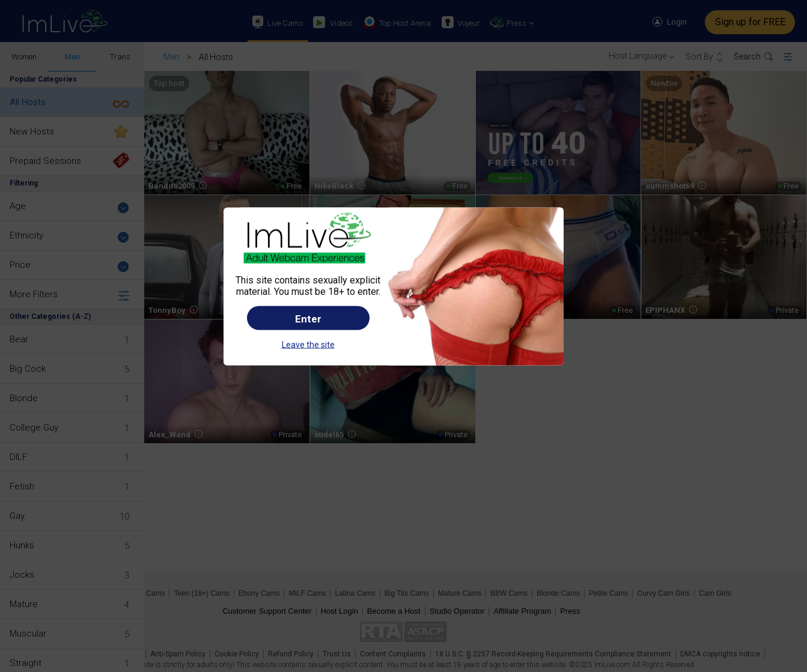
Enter (308, 318)
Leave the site (308, 344)
